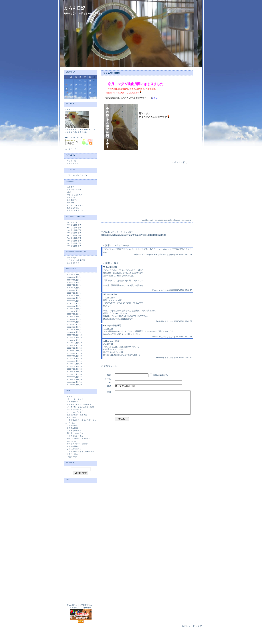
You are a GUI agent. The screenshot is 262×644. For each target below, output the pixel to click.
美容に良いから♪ (74, 263)
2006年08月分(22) (75, 361)
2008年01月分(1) (74, 317)
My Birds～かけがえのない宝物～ (82, 407)
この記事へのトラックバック (115, 245)
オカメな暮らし (73, 446)
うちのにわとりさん (75, 436)
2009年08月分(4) (74, 303)
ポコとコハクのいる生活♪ (78, 444)
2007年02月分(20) (75, 345)
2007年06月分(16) (75, 335)
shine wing (72, 441)
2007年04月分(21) (75, 340)
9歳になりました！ (75, 195)
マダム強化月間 (111, 73)
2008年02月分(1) (74, 314)
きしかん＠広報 (167, 290)
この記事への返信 (110, 263)
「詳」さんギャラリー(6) (77, 175)
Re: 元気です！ (73, 222)
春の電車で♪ (72, 200)
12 (67, 89)
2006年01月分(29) (75, 380)
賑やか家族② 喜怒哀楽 (77, 415)
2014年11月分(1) (74, 280)
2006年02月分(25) (75, 377)
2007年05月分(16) (75, 337)
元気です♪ (71, 197)
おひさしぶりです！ (75, 205)
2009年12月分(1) (74, 298)
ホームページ (71, 149)
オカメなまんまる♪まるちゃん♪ (80, 404)
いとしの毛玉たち (74, 449)
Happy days (72, 457)
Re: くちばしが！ (74, 225)
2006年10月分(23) (75, 356)
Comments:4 (186, 220)
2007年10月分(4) (74, 324)
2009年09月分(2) (74, 301)
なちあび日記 (72, 425)
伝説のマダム (72, 258)
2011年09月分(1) (74, 293)
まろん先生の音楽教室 (76, 260)
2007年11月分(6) (74, 322)
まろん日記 (74, 8)
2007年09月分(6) (74, 327)
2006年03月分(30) (75, 374)
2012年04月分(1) (74, 288)
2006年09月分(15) (75, 358)
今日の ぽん (72, 454)
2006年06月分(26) (75, 366)
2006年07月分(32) (75, 364)
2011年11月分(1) (74, 290)
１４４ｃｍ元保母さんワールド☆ (81, 452)
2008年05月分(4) (74, 309)
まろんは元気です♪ (75, 190)
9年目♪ (70, 192)
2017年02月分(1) (74, 277)
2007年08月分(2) (74, 330)
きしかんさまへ (110, 294)
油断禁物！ (72, 203)
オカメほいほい (73, 402)
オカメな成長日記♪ (75, 431)
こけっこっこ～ (167, 337)
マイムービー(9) (74, 161)
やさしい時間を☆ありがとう (79, 438)
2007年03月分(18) (75, 343)
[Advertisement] (133, 190)
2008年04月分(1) (74, 311)
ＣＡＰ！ (71, 397)
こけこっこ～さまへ (112, 341)
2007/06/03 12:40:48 (162, 220)
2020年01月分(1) (74, 275)
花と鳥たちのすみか (75, 433)
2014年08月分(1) (74, 282)
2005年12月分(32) (75, 382)
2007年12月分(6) (74, 319)
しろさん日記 (72, 428)
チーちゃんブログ (74, 412)
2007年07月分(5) (74, 332)
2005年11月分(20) (75, 385)
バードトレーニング (75, 399)
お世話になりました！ (76, 210)
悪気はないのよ (73, 208)
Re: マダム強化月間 (112, 325)
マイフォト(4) (73, 163)
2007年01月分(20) (75, 348)
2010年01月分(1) (74, 296)
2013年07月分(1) (74, 285)
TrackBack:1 (176, 220)
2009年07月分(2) (74, 306)
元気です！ (72, 187)
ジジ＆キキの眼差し (75, 410)
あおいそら (72, 417)
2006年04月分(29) (75, 372)
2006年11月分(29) (75, 353)
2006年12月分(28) (75, 351)
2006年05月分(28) (75, 369)
